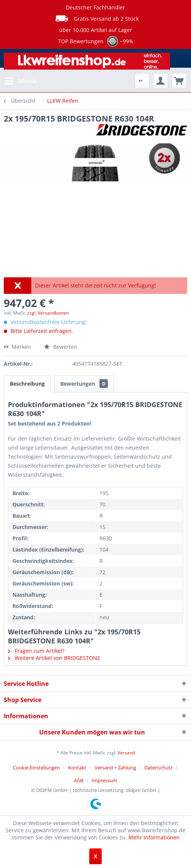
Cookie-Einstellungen (36, 768)
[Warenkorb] (179, 81)
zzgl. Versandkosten (48, 313)
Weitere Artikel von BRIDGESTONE (54, 658)
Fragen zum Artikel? (36, 651)
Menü (20, 80)
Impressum (104, 780)
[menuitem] (20, 81)
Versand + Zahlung (115, 768)
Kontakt (77, 768)
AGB (79, 780)
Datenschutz (158, 768)
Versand (126, 753)
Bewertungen (84, 384)
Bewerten (61, 347)
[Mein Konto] (160, 81)
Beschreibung (27, 384)
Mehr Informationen (154, 837)
